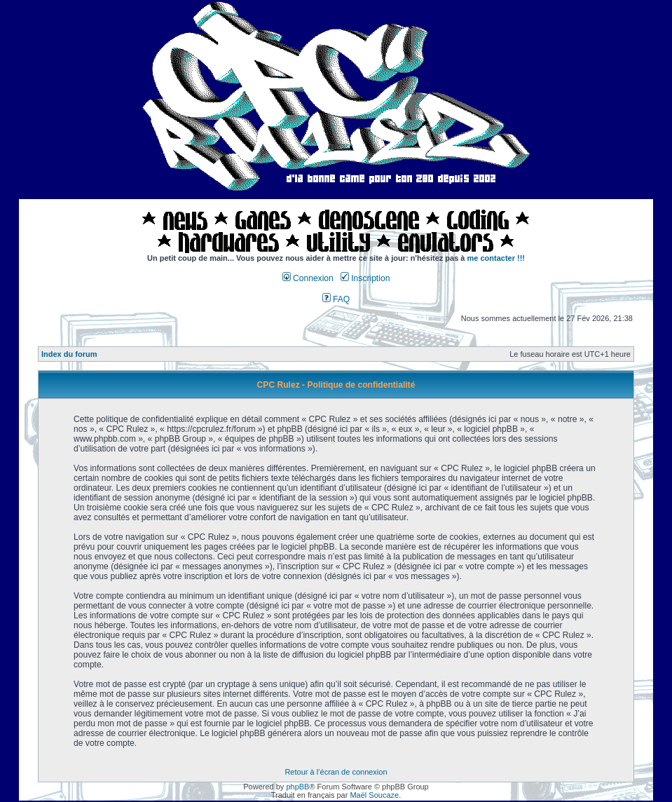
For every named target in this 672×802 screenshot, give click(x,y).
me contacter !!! (496, 258)
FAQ (336, 299)
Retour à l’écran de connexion (336, 772)
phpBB (297, 787)
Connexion (308, 278)
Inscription (365, 278)
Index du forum (69, 354)
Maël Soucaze (374, 795)
